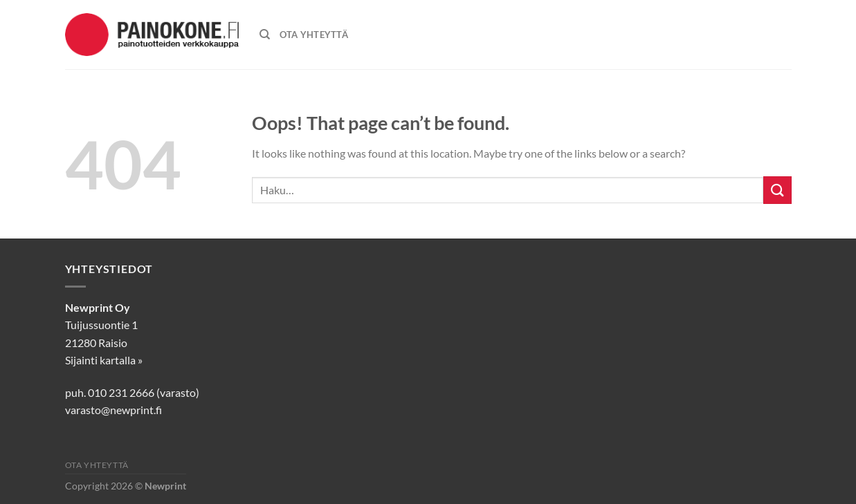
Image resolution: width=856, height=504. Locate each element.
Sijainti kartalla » (104, 360)
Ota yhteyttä (97, 465)
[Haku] (265, 35)
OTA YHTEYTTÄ (314, 35)
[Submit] (777, 190)
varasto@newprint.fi (113, 410)
